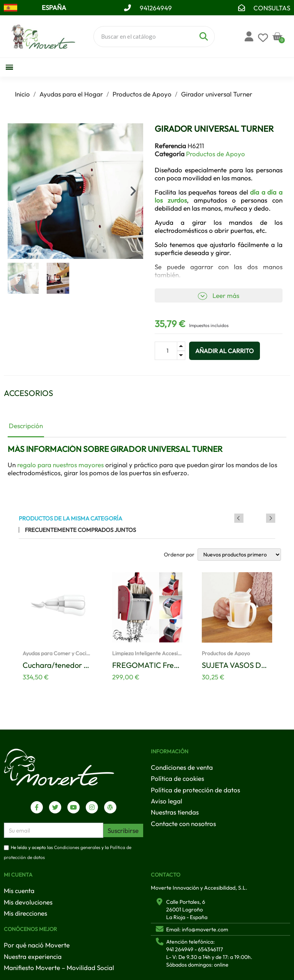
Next (271, 518)
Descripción (26, 426)
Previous (260, 518)
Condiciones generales (77, 847)
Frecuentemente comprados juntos (80, 530)
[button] (18, 191)
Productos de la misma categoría (70, 518)
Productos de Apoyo (216, 154)
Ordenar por (179, 555)
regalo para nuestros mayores (60, 465)
